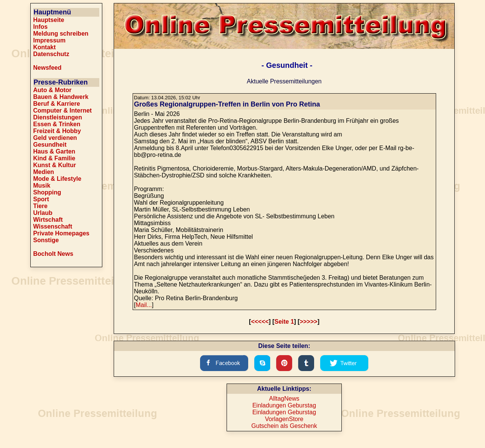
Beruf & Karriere (57, 104)
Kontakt (45, 47)
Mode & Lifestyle (57, 179)
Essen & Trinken (57, 124)
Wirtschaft (48, 220)
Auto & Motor (52, 90)
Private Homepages (62, 233)
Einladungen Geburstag (284, 405)
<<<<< (260, 322)
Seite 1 (284, 322)
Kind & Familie (54, 158)
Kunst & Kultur (55, 165)
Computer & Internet (63, 110)
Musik (42, 186)
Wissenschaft (53, 226)
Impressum (49, 40)
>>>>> (309, 322)
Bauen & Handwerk (61, 97)
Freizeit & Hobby (57, 131)
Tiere (41, 206)
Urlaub (43, 213)
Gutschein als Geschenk (284, 426)
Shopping (47, 192)
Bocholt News (53, 254)
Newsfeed (48, 68)
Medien (44, 172)
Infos (41, 27)
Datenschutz (51, 54)
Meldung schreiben (61, 34)
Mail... (144, 305)
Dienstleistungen (58, 117)
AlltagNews (284, 399)
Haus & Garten (54, 151)
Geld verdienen (55, 138)
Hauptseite (49, 20)
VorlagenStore (284, 419)
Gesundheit (50, 145)
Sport (41, 199)
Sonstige (46, 240)
